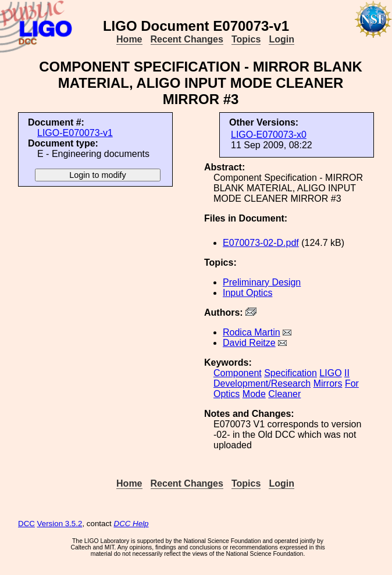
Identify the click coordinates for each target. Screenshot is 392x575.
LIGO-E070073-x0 (269, 135)
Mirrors (328, 383)
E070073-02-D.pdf (261, 243)
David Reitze (249, 343)
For (352, 383)
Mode (254, 394)
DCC (26, 524)
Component (238, 373)
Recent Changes (187, 39)
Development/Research (262, 383)
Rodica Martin (252, 332)
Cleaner (284, 394)
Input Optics (247, 293)
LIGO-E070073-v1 (75, 133)
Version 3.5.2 (60, 524)
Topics (246, 39)
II (347, 373)
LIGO (330, 373)
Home (129, 39)
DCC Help (131, 524)
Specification (291, 373)
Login (281, 39)
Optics (227, 394)
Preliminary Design (262, 282)
